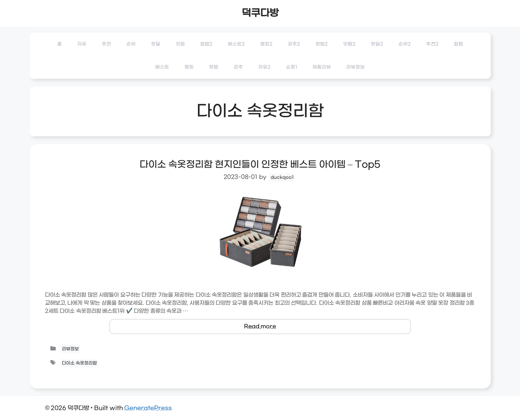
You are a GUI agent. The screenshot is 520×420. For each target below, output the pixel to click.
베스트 (162, 67)
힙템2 (206, 44)
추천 (106, 44)
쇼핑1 (292, 67)
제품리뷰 (322, 67)
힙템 (459, 44)
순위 (131, 44)
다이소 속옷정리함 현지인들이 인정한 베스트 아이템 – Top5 (260, 165)
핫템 (214, 67)
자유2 (264, 67)
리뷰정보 (356, 67)
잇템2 (349, 44)
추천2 (432, 44)
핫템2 (322, 44)
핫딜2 (377, 44)
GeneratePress (148, 408)
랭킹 (189, 67)
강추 (238, 67)
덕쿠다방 (260, 13)
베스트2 (236, 44)
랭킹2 (266, 44)
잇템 (180, 44)
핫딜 (156, 44)
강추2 (294, 44)
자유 (82, 44)
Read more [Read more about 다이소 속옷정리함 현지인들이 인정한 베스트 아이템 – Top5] (260, 327)
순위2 (405, 44)
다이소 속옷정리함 (79, 363)
